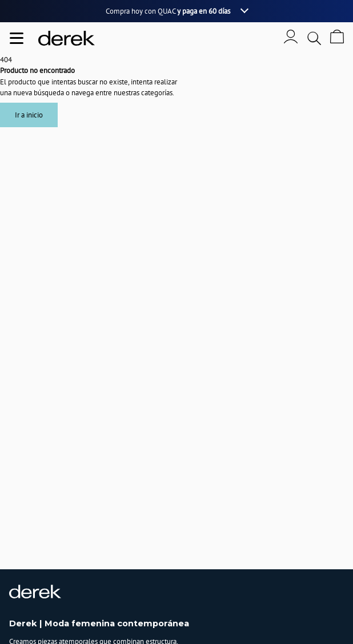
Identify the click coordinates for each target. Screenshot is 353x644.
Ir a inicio (29, 115)
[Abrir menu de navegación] (17, 38)
